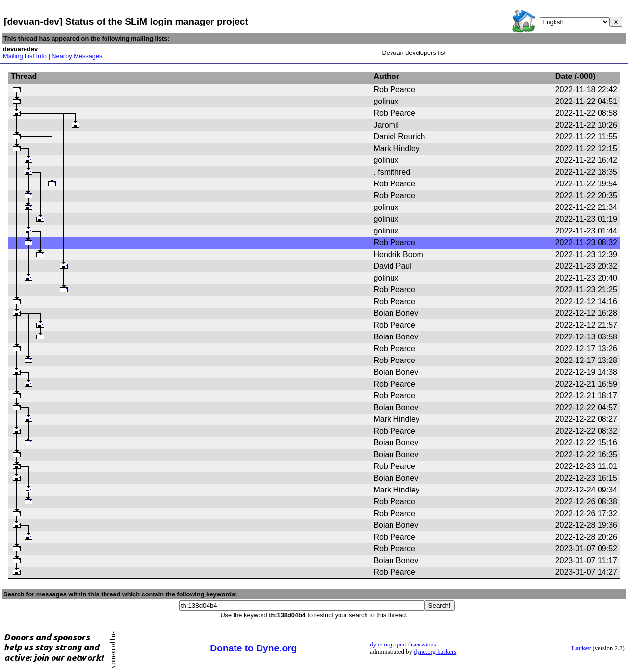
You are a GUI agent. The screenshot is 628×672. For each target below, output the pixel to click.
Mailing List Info (25, 56)
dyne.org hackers (435, 652)
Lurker (581, 648)
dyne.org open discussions (403, 645)
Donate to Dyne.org (253, 648)
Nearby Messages (77, 56)
